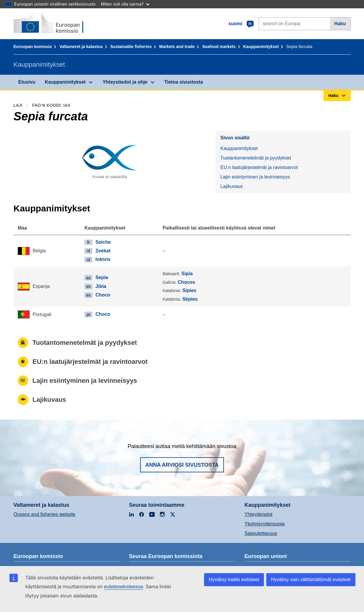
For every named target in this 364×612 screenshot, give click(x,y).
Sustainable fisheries (131, 47)
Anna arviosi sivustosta (182, 465)
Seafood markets (219, 47)
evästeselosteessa (124, 587)
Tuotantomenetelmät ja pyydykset (256, 158)
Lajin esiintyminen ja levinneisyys (255, 177)
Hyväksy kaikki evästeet (234, 580)
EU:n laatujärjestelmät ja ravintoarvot (259, 167)
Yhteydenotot (259, 514)
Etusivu (27, 82)
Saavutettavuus (261, 533)
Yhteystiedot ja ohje (125, 82)
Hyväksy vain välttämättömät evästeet (311, 580)
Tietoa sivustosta (184, 82)
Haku (340, 24)
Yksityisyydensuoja (265, 524)
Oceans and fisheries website (45, 514)
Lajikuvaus (232, 186)
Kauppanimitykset (261, 47)
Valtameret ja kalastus (81, 47)
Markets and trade (177, 47)
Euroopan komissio (33, 47)
